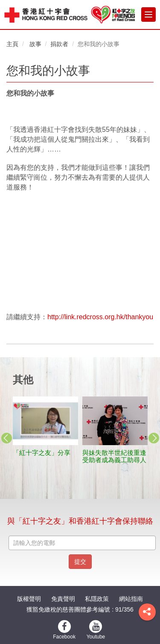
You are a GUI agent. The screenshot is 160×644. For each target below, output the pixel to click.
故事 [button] (35, 44)
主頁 (12, 44)
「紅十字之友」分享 (42, 453)
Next (154, 438)
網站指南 (131, 599)
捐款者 (59, 44)
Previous (6, 438)
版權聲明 (29, 599)
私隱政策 (97, 599)
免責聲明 (63, 599)
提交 (80, 562)
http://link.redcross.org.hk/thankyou (100, 317)
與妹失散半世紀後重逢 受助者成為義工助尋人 (118, 456)
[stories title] (45, 421)
